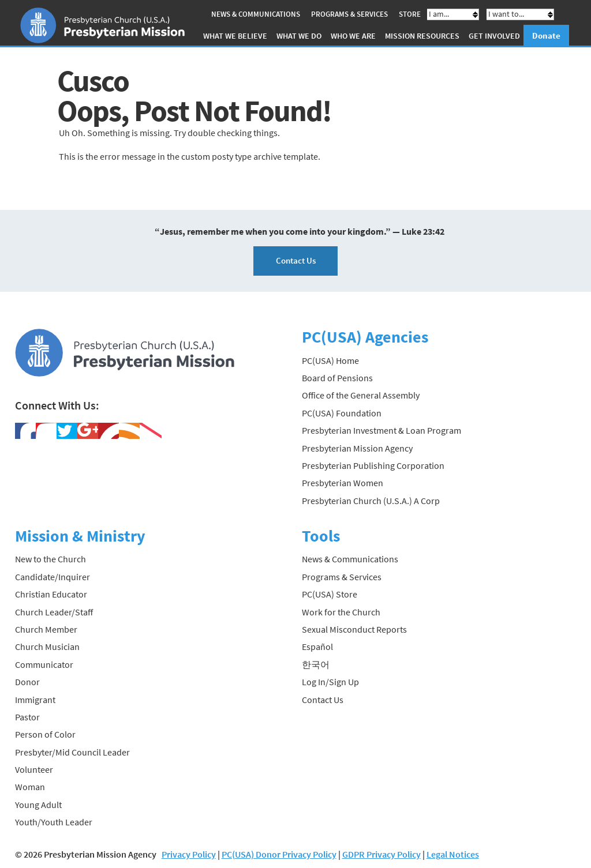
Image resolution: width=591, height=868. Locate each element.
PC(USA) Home (330, 360)
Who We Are (353, 36)
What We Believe (235, 36)
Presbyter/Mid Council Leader (72, 752)
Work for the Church (341, 612)
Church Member (46, 629)
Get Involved (494, 36)
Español (317, 647)
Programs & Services (349, 14)
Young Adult (38, 805)
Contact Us (296, 260)
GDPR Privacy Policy (381, 854)
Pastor (27, 717)
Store (410, 14)
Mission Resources (422, 36)
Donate (546, 35)
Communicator (44, 664)
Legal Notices (453, 854)
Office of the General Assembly (361, 395)
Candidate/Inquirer (53, 577)
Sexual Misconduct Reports (354, 629)
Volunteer (34, 769)
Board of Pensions (337, 378)
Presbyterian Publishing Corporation (373, 465)
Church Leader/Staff (54, 612)
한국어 (316, 664)
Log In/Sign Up (330, 682)
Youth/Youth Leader (54, 822)
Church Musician (47, 647)
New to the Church (51, 559)
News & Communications (256, 14)
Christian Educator (51, 594)
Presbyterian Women (343, 483)
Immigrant (35, 700)
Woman (30, 787)
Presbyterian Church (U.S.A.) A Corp (371, 501)
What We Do (299, 36)
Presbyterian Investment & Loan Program (381, 430)
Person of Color (45, 734)
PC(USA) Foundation (342, 413)
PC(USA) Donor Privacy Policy (279, 854)
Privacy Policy (189, 854)
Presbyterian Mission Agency (357, 448)
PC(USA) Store (330, 594)
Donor (27, 682)
